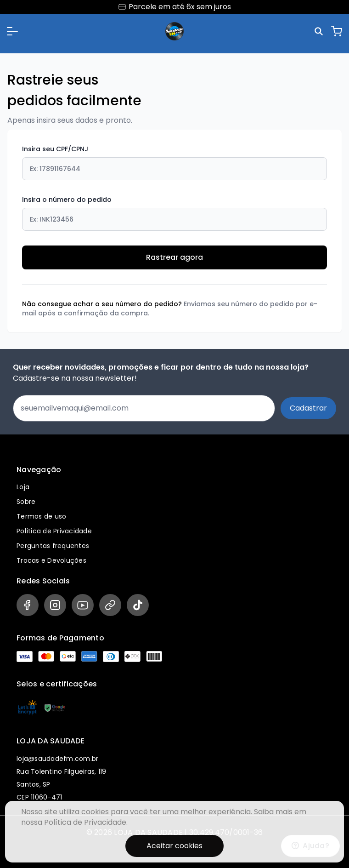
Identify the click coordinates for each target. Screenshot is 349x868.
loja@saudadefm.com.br (57, 759)
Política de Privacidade (54, 531)
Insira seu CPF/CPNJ (174, 162)
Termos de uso (41, 516)
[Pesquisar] (320, 31)
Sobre (26, 502)
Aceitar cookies (174, 846)
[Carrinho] (337, 31)
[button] (12, 31)
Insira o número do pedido (174, 213)
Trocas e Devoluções (51, 560)
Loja (23, 487)
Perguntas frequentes (53, 546)
